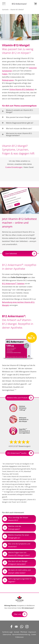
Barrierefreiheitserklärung (21, 634)
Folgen (5, 74)
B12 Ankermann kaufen (20, 453)
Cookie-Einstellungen (14, 167)
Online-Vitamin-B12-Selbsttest (22, 89)
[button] (19, 111)
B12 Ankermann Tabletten (13, 283)
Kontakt (17, 632)
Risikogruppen (8, 80)
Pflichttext (24, 632)
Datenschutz (7, 634)
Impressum (32, 632)
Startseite (5, 10)
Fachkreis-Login (8, 632)
